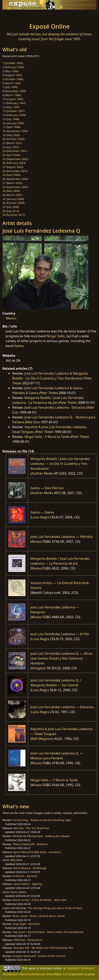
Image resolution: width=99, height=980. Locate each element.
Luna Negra (40, 517)
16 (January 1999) (13, 123)
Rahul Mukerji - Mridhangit (30, 868)
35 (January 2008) (13, 199)
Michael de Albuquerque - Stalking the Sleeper (41, 836)
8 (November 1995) (14, 91)
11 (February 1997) (14, 103)
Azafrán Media (42, 473)
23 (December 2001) (15, 151)
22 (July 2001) (11, 147)
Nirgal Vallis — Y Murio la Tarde (54, 780)
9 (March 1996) (12, 95)
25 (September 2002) (15, 159)
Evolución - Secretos (25, 876)
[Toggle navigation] (13, 15)
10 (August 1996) (13, 99)
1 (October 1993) (13, 63)
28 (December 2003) (15, 171)
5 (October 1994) (13, 79)
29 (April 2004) (11, 175)
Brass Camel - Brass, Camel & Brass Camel (39, 916)
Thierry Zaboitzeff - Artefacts (30, 844)
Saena (19, 346)
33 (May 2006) (11, 191)
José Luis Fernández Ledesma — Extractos (62, 707)
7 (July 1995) (10, 87)
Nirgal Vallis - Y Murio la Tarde (47, 437)
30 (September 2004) (15, 179)
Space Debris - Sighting (28, 884)
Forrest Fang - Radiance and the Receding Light (42, 820)
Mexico (11, 318)
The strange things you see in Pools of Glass (55, 908)
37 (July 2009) (11, 207)
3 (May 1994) (10, 71)
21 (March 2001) (12, 143)
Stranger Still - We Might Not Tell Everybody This (43, 948)
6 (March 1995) (12, 83)
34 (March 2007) (12, 195)
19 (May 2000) (11, 135)
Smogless (39, 668)
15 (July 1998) (11, 119)
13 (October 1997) (14, 111)
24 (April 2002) (11, 155)
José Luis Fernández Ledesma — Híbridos (62, 537)
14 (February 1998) (14, 115)
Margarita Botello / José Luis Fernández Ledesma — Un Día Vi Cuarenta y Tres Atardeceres (60, 464)
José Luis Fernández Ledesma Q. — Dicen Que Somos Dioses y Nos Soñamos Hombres (62, 658)
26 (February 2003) (14, 163)
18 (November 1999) (15, 131)
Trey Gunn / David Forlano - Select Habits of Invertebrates (48, 932)
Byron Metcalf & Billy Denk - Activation (37, 852)
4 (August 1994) (12, 75)
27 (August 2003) (13, 167)
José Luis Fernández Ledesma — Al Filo (60, 634)
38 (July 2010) (11, 211)
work (32, 968)
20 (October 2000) (14, 139)
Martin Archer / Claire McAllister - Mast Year (39, 900)
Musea (37, 542)
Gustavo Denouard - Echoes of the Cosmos (39, 956)
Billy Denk (17, 860)
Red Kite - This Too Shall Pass (31, 828)
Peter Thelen (49, 393)
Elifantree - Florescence (28, 940)
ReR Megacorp (43, 739)
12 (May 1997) (11, 107)
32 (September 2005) (15, 187)
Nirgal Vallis (56, 336)
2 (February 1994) (13, 67)
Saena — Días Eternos (47, 488)
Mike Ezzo (33, 422)
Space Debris (19, 892)
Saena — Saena (42, 512)
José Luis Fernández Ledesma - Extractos (55, 407)
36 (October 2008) (14, 203)
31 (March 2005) (12, 183)
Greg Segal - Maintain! (26, 924)
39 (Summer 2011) (14, 215)
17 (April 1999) (11, 127)
